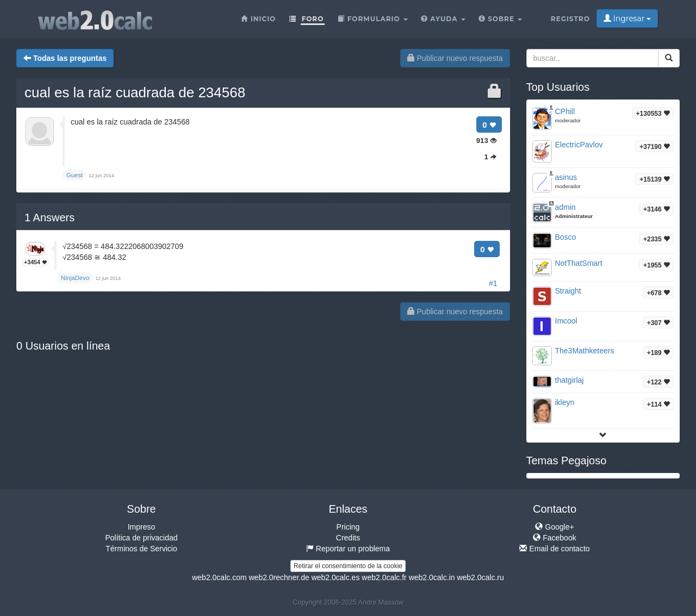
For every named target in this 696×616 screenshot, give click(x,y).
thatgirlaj (570, 380)
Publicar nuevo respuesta (455, 58)
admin (565, 207)
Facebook (554, 538)
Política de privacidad (141, 538)
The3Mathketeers (585, 351)
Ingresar (627, 18)
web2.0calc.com (219, 577)
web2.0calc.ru (480, 577)
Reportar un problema (348, 549)
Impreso (142, 527)
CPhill (565, 111)
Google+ (554, 527)
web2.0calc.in (432, 577)
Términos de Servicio (141, 549)
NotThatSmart (579, 263)
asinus (566, 177)
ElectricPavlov (579, 145)
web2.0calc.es (336, 577)
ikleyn (565, 402)
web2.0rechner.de (279, 577)
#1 (493, 283)
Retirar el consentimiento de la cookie (348, 566)
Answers (49, 217)
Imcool (566, 321)
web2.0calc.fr (384, 577)
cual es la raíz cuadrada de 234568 (135, 92)
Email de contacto (554, 549)
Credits (348, 538)
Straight (568, 291)
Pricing (348, 527)
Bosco (566, 237)
